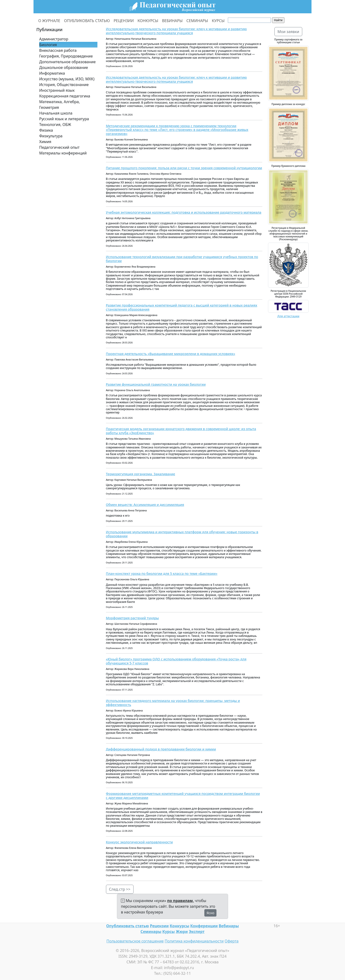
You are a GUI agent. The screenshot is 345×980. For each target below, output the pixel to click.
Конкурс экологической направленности (139, 842)
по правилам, (181, 901)
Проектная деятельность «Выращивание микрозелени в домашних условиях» (171, 354)
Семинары (151, 932)
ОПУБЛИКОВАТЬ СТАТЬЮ (87, 21)
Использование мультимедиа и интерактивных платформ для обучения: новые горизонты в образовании (182, 534)
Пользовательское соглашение (135, 941)
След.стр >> (120, 889)
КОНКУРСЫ (148, 21)
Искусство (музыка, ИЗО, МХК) (67, 79)
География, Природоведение (66, 56)
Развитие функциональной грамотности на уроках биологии (156, 384)
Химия (45, 142)
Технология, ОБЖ (55, 125)
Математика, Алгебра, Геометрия (60, 105)
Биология (48, 45)
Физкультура (51, 136)
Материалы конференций (63, 153)
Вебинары (229, 926)
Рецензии (159, 926)
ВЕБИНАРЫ (172, 21)
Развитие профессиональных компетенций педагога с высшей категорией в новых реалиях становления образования (182, 307)
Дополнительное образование (67, 62)
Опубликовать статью (128, 926)
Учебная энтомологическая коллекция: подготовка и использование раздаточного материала (184, 212)
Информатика (52, 73)
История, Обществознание (64, 85)
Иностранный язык (57, 90)
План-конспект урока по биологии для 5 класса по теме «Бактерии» (162, 574)
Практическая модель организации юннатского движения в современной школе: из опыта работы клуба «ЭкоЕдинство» (181, 431)
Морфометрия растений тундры (132, 618)
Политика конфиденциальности (194, 941)
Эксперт (196, 932)
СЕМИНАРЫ (197, 21)
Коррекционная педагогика (65, 96)
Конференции (204, 926)
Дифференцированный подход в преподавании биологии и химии (161, 749)
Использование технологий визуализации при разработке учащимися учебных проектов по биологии (182, 259)
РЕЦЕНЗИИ (124, 21)
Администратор (54, 39)
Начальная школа (56, 113)
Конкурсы (179, 926)
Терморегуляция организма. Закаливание (141, 474)
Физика (46, 130)
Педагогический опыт (59, 147)
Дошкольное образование (64, 67)
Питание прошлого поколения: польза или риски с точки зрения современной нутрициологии (184, 168)
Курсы (168, 932)
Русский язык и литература (64, 119)
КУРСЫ (218, 21)
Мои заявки (288, 32)
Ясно (210, 913)
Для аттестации (288, 316)
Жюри (182, 932)
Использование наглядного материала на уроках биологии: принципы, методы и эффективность (173, 703)
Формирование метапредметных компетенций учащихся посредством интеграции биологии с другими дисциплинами (183, 796)
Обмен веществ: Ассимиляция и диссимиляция (145, 505)
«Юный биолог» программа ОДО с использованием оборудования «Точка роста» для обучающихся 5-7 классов (176, 661)
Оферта (232, 941)
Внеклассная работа (58, 50)
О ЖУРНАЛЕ (49, 21)
